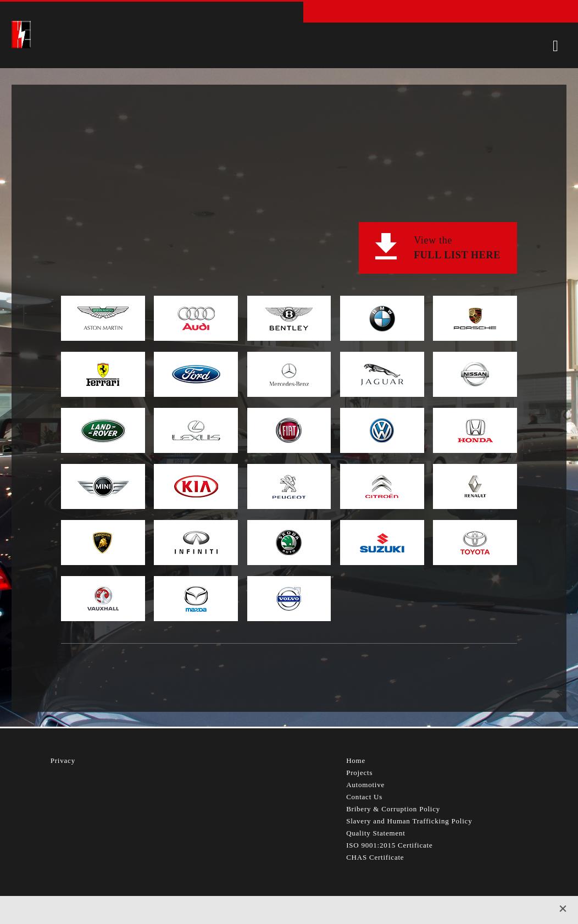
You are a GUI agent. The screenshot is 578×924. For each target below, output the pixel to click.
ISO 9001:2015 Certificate (389, 845)
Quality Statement (376, 833)
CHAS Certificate (375, 857)
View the (457, 249)
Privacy (63, 760)
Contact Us (364, 797)
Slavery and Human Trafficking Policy (409, 821)
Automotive (365, 785)
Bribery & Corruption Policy (393, 809)
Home (356, 760)
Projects (359, 773)
